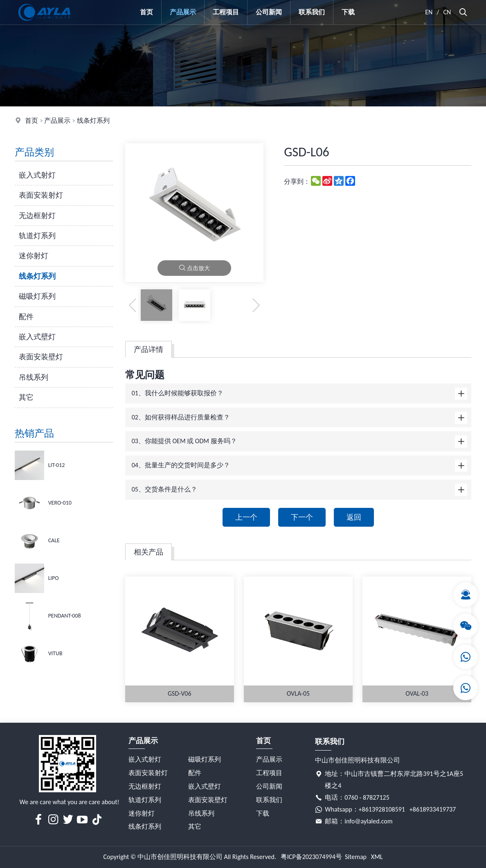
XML (377, 857)
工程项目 (226, 12)
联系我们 (312, 12)
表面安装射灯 (41, 195)
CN (447, 12)
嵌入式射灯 (37, 175)
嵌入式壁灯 (37, 337)
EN (429, 12)
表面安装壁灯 (41, 357)
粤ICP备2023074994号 (311, 857)
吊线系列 (34, 377)
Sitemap (356, 857)
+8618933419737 (433, 809)
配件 (26, 317)
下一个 (302, 517)
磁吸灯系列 (37, 296)
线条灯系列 (93, 121)
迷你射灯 (34, 256)
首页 (146, 12)
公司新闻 (269, 12)
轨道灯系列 (37, 236)
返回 (354, 517)
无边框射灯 (37, 216)
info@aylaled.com (368, 821)
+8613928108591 (382, 809)
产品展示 (183, 12)
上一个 (246, 517)
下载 (348, 12)
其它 (26, 397)
